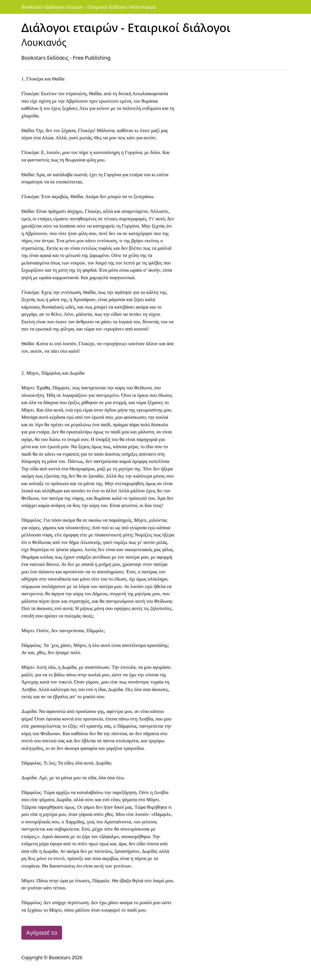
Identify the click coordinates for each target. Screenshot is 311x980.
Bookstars (32, 7)
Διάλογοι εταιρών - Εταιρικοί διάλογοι (86, 7)
